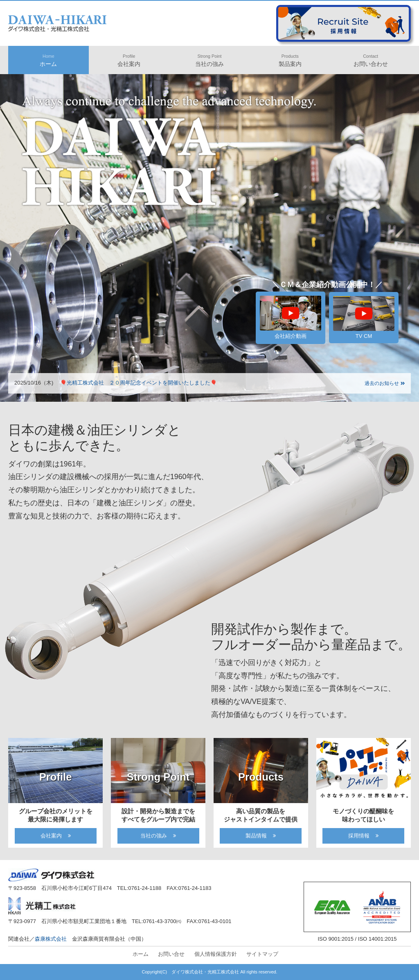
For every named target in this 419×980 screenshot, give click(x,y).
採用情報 (359, 836)
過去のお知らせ (385, 383)
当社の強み (209, 60)
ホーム (48, 60)
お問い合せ (171, 954)
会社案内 (129, 60)
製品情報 (256, 836)
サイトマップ (262, 954)
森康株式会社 (51, 939)
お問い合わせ (371, 60)
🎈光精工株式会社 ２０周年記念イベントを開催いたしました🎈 (139, 383)
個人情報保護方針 (216, 954)
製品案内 (290, 60)
